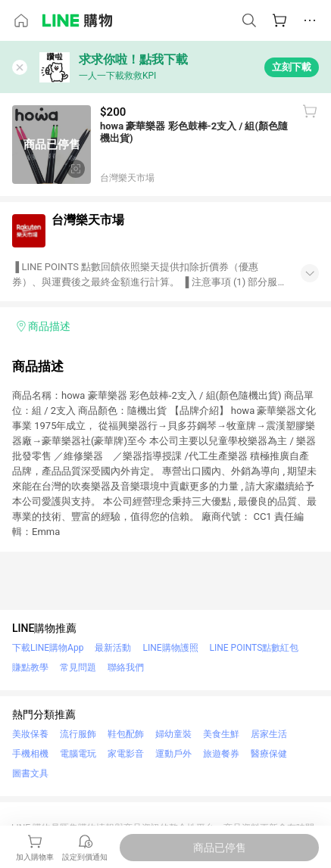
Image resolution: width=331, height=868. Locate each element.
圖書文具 (30, 773)
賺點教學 (30, 667)
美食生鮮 (221, 734)
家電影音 (126, 754)
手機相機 (30, 754)
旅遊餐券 (221, 754)
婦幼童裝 (173, 734)
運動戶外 (173, 754)
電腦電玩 (78, 754)
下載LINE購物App (48, 648)
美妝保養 (30, 734)
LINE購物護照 (170, 648)
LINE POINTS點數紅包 (254, 648)
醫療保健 (269, 754)
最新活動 (113, 648)
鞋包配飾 (126, 734)
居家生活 (269, 734)
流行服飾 (78, 734)
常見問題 (78, 667)
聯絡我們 (126, 667)
